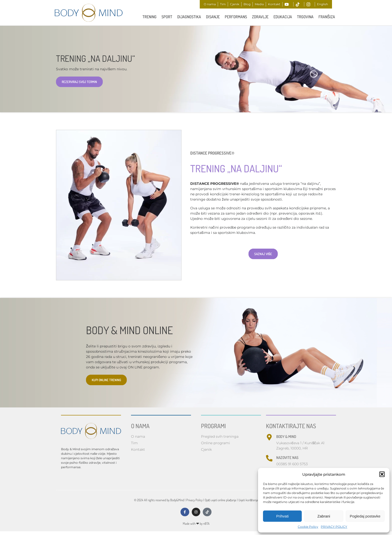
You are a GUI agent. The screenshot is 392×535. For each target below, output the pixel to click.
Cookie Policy (308, 527)
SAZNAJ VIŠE (263, 255)
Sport (167, 17)
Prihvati (282, 516)
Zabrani (324, 516)
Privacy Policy (194, 500)
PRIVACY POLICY (334, 527)
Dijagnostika (189, 17)
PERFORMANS (236, 17)
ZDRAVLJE (260, 17)
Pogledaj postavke (365, 516)
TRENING (149, 17)
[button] (382, 474)
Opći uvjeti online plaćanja (220, 500)
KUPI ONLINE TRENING (106, 380)
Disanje (213, 17)
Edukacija (283, 17)
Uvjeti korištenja (248, 500)
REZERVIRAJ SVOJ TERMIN (79, 82)
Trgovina (305, 17)
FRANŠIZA (327, 17)
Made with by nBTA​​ (196, 525)
